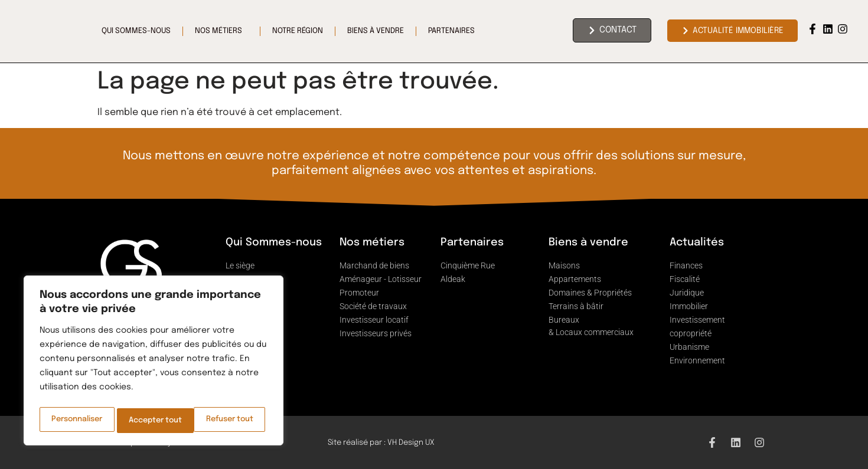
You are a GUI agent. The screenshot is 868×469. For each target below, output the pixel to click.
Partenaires (454, 31)
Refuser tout (153, 421)
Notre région (298, 31)
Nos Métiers (221, 31)
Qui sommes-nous (136, 31)
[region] (154, 363)
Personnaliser (77, 421)
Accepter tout (230, 421)
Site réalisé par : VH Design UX (381, 443)
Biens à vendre (376, 31)
